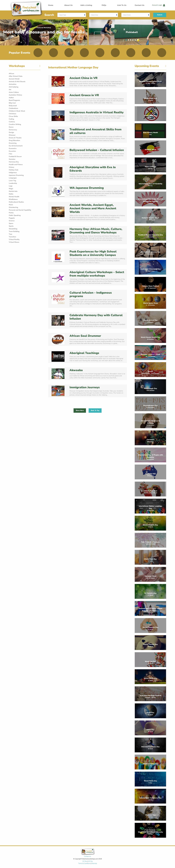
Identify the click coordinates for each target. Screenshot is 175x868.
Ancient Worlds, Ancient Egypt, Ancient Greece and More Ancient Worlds (93, 208)
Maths (11, 194)
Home (51, 5)
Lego (11, 186)
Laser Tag (12, 181)
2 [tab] (129, 40)
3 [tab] (131, 40)
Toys (10, 234)
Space (11, 223)
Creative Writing (15, 124)
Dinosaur (12, 135)
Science (12, 221)
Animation (13, 84)
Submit (160, 15)
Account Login (159, 5)
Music (11, 205)
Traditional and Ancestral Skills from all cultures (95, 131)
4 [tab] (133, 40)
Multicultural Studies (16, 202)
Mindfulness (13, 199)
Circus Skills (13, 116)
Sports (11, 226)
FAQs (104, 5)
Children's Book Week (17, 111)
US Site (85, 861)
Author (11, 98)
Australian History (15, 95)
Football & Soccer (15, 157)
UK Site (90, 861)
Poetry (11, 213)
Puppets (12, 218)
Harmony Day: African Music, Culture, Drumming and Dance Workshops (96, 231)
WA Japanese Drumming (87, 188)
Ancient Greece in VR (84, 95)
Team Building (14, 231)
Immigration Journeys (85, 387)
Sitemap (94, 863)
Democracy (13, 130)
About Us (68, 5)
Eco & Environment (16, 146)
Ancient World (14, 79)
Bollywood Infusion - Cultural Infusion (97, 150)
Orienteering (13, 207)
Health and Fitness (16, 165)
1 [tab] (127, 40)
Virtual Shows (14, 242)
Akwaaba (76, 370)
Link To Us (122, 5)
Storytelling (13, 229)
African (11, 74)
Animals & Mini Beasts (17, 82)
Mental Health (14, 197)
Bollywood (13, 106)
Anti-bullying (14, 87)
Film (10, 154)
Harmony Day (14, 162)
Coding (11, 119)
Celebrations (13, 108)
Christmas (12, 114)
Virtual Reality (14, 239)
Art (10, 90)
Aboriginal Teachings (84, 353)
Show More (80, 410)
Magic (11, 189)
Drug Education (14, 140)
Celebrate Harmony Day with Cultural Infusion (96, 317)
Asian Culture (14, 92)
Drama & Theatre (15, 138)
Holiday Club (14, 170)
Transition (12, 237)
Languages (13, 178)
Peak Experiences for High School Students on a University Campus (93, 253)
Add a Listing (86, 5)
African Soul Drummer (85, 336)
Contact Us (140, 5)
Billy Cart (12, 103)
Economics (13, 148)
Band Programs (14, 100)
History (11, 167)
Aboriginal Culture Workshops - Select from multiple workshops (97, 274)
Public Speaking (15, 215)
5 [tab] (136, 40)
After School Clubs (16, 76)
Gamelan (12, 159)
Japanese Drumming (16, 175)
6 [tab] (138, 40)
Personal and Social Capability (20, 210)
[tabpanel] (132, 32)
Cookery (12, 122)
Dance (11, 127)
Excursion (12, 151)
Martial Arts (13, 191)
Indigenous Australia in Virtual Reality (97, 112)
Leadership (13, 183)
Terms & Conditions (84, 863)
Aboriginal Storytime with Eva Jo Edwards (93, 169)
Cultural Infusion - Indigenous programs (91, 294)
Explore (44, 37)
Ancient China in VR (83, 78)
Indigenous (13, 173)
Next (152, 32)
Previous (110, 32)
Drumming (13, 143)
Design (11, 132)
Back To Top (95, 410)
